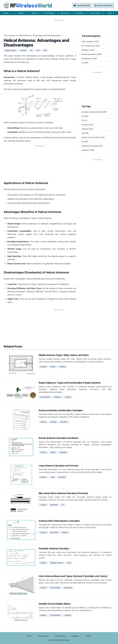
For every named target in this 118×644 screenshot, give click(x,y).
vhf (38, 50)
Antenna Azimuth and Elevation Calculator (61, 410)
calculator (63, 452)
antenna (23, 50)
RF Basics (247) (88, 50)
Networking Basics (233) (92, 54)
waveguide (68, 588)
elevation (64, 422)
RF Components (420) (91, 46)
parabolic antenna (57, 563)
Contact (88, 636)
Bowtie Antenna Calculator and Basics (59, 438)
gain (69, 563)
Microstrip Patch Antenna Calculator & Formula (63, 493)
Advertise (75, 636)
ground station (55, 615)
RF (28, 6)
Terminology (9, 35)
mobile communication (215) (93, 137)
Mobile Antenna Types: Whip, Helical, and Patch (64, 355)
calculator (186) (88, 150)
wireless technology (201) (92, 146)
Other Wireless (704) (90, 42)
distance (65, 532)
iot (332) (85, 116)
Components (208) (89, 59)
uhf (45, 50)
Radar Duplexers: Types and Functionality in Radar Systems (70, 383)
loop (52, 477)
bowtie (53, 452)
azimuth (53, 422)
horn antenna (55, 588)
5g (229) (85, 133)
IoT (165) (85, 63)
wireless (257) (87, 125)
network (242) (87, 129)
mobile (53, 367)
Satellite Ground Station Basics (55, 604)
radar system (45, 397)
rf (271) (84, 120)
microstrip (54, 505)
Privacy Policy (43, 636)
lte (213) (85, 142)
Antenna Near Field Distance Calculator (59, 521)
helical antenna (11, 50)
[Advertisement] (59, 26)
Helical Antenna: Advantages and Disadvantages (39, 35)
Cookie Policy (60, 636)
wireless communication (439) (94, 112)
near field (54, 532)
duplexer (57, 397)
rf (31, 50)
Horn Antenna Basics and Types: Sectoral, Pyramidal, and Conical (73, 576)
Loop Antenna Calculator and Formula (58, 466)
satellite (43, 615)
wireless (63, 367)
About (29, 636)
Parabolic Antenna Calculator (54, 549)
